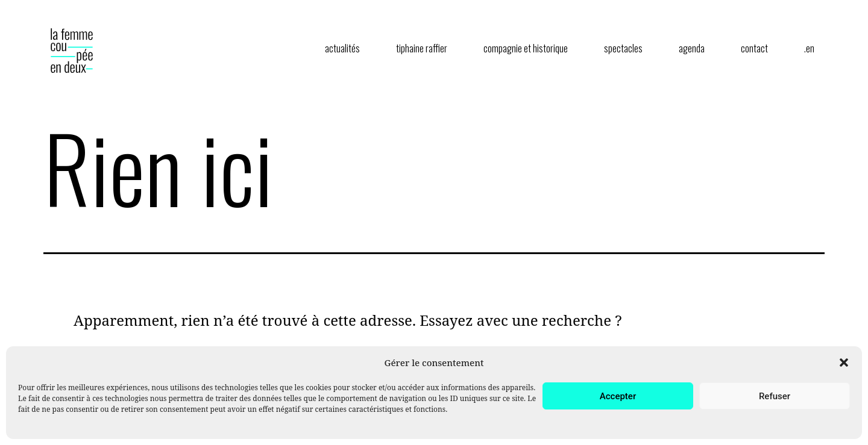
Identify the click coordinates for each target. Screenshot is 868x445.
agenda (692, 48)
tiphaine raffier (422, 48)
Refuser (775, 396)
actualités (342, 48)
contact (754, 48)
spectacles (623, 48)
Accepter (618, 396)
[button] (844, 363)
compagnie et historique (526, 48)
